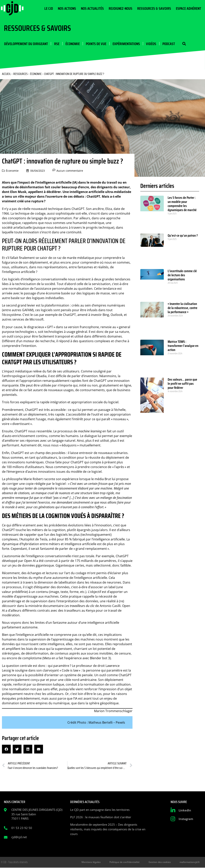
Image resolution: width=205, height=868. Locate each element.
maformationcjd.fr (190, 862)
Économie (72, 44)
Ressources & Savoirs (154, 8)
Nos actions (67, 8)
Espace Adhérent (188, 8)
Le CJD (49, 8)
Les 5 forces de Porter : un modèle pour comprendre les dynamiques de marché (182, 204)
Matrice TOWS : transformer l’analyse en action (183, 346)
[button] (183, 44)
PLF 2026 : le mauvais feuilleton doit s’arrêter (101, 817)
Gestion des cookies (161, 862)
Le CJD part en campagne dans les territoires (100, 810)
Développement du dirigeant (26, 44)
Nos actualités (92, 8)
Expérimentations (126, 44)
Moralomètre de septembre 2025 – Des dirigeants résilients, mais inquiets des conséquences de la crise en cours (108, 829)
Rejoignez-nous (120, 8)
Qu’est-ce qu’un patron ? (183, 236)
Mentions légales (95, 862)
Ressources (20, 74)
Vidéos (150, 44)
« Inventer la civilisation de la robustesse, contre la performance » (183, 308)
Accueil (6, 74)
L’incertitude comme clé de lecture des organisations (182, 275)
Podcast (168, 44)
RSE (56, 44)
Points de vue (96, 44)
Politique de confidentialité (127, 862)
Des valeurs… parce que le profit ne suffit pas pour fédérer (182, 384)
